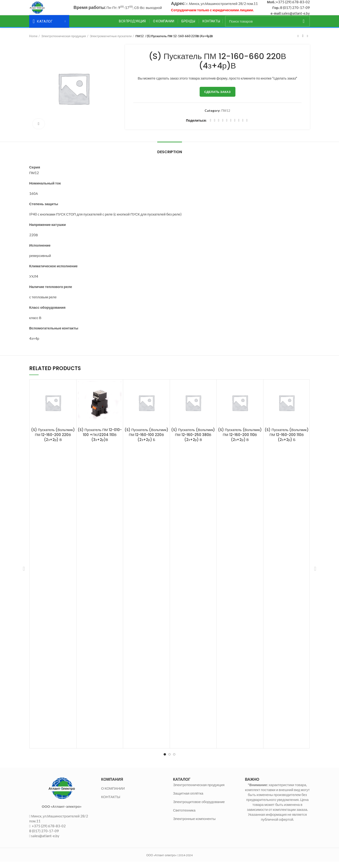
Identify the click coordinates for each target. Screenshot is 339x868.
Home (33, 42)
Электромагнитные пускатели (111, 42)
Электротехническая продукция (64, 42)
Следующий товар (307, 42)
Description (170, 158)
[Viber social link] (247, 127)
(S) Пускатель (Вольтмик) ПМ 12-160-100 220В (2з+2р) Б (146, 441)
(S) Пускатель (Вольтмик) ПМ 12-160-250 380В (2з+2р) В (193, 441)
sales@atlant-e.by (296, 16)
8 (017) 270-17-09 (295, 11)
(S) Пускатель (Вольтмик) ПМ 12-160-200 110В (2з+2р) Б (287, 441)
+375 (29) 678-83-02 (293, 5)
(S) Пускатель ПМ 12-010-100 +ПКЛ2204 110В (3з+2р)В (100, 441)
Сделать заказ (218, 98)
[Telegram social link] (243, 127)
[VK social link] (239, 127)
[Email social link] (219, 127)
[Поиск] (267, 27)
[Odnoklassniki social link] (231, 127)
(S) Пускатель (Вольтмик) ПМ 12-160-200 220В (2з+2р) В (53, 441)
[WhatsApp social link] (235, 127)
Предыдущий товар (298, 42)
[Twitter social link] (215, 127)
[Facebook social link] (211, 127)
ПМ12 (140, 42)
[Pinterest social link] (223, 127)
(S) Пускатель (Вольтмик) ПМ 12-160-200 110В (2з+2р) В (240, 441)
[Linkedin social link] (227, 127)
